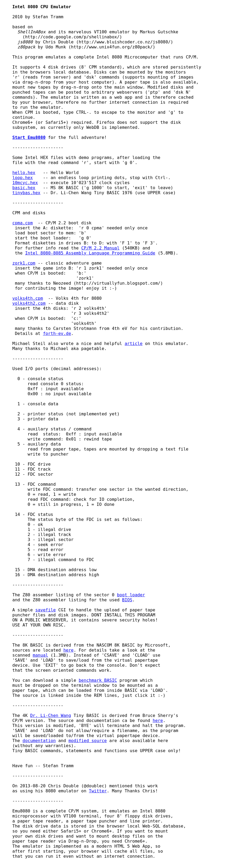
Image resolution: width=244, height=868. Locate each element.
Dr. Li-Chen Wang (51, 715)
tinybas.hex (26, 193)
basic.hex (24, 188)
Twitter (98, 791)
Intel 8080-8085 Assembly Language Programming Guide (90, 253)
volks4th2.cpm (29, 303)
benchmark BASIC (98, 680)
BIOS (127, 600)
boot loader (131, 595)
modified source (88, 741)
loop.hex (23, 178)
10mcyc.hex (25, 183)
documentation (39, 741)
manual (41, 655)
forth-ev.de (57, 333)
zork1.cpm (24, 263)
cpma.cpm (23, 223)
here (68, 650)
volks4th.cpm (28, 298)
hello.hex (24, 173)
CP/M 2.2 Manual (101, 248)
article (133, 344)
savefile (45, 610)
